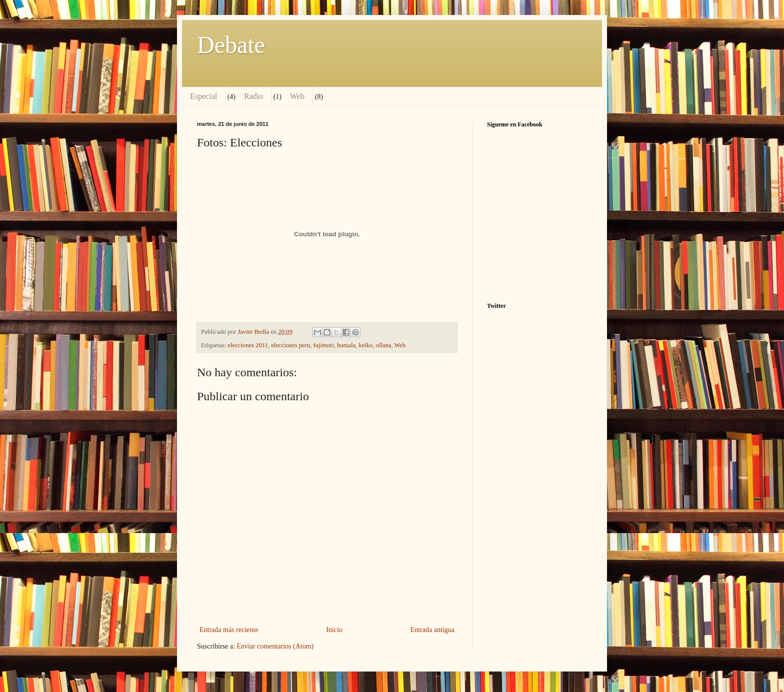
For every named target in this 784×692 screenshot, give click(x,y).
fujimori (323, 345)
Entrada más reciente (229, 630)
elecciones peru (290, 345)
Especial (203, 96)
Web (297, 96)
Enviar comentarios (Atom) (275, 646)
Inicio (334, 630)
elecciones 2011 (248, 345)
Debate (231, 45)
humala (346, 345)
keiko (365, 345)
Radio (253, 96)
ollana (384, 345)
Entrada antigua (432, 630)
